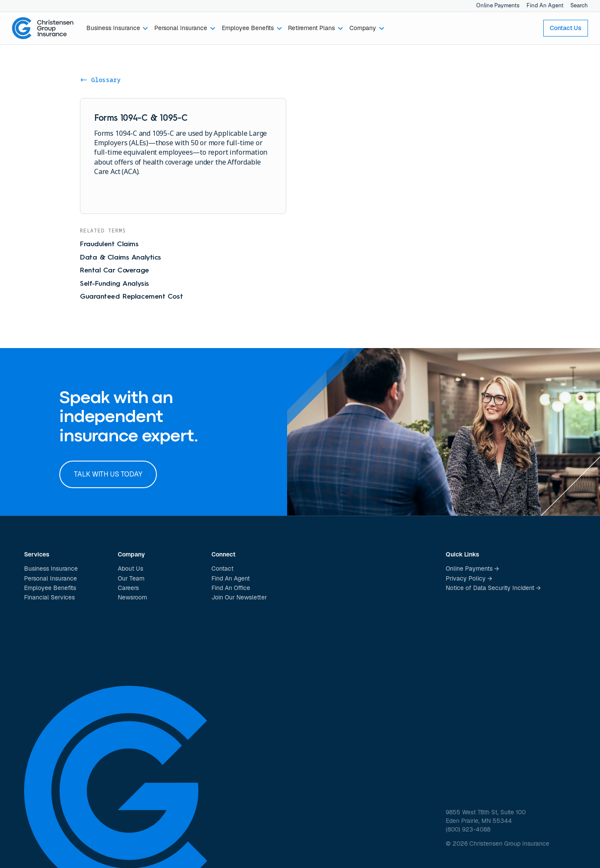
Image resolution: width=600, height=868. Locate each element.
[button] (118, 28)
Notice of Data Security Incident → (493, 588)
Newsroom (132, 597)
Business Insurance (51, 568)
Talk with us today (108, 474)
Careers (128, 588)
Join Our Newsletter (239, 597)
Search (579, 5)
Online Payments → (472, 568)
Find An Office (231, 588)
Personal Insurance (51, 578)
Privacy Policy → (469, 578)
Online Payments (498, 5)
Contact (222, 568)
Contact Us (566, 28)
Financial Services (49, 597)
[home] (43, 28)
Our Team (131, 578)
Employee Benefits (50, 588)
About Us (130, 568)
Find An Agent (545, 5)
